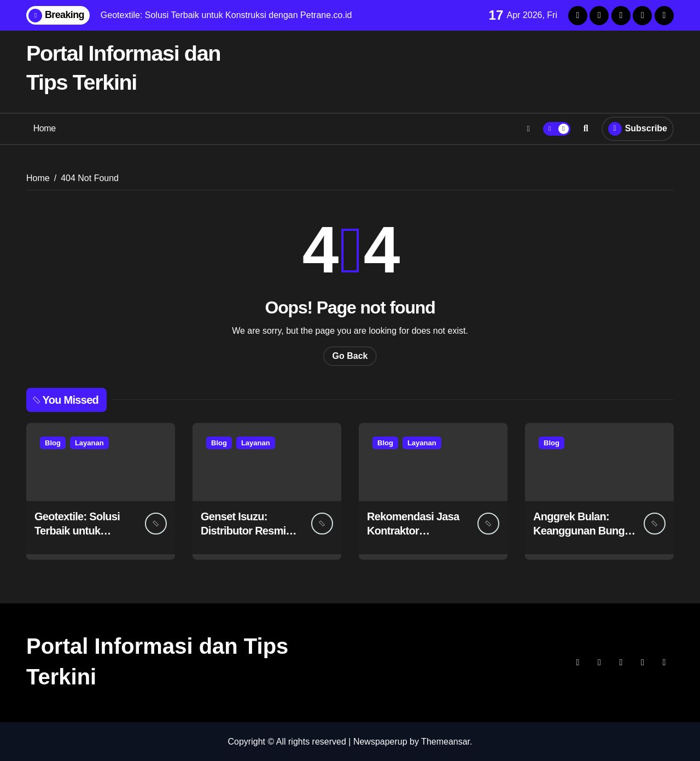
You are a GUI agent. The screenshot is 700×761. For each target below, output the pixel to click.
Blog (53, 442)
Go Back (350, 355)
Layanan (89, 442)
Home (45, 128)
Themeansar (445, 741)
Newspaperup (380, 741)
